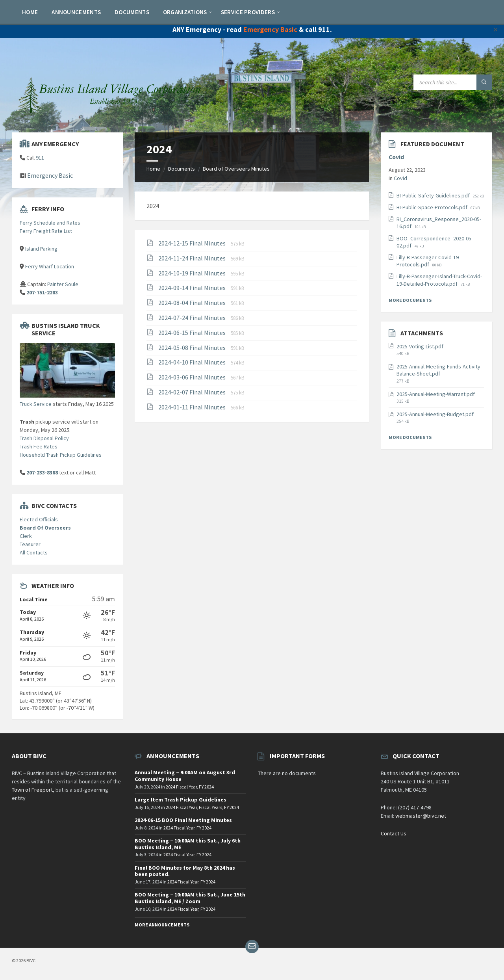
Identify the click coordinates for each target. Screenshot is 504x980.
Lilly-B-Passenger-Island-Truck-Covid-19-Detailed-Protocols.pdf (439, 280)
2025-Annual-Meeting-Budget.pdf (435, 414)
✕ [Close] (496, 30)
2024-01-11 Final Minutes (193, 407)
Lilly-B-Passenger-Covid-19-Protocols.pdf (428, 261)
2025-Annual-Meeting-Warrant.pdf (436, 394)
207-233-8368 (42, 472)
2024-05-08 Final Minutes (193, 348)
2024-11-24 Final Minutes (193, 258)
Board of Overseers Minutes (236, 169)
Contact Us (394, 833)
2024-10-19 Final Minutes (193, 273)
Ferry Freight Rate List (46, 231)
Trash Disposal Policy (44, 438)
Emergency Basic (270, 29)
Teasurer (30, 544)
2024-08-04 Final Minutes (193, 303)
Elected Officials (39, 519)
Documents (182, 169)
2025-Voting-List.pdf (420, 346)
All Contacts (34, 552)
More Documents (410, 300)
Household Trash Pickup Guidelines (61, 455)
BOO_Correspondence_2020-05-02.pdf (435, 242)
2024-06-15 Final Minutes (193, 333)
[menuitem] (30, 12)
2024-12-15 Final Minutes (193, 243)
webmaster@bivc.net (421, 816)
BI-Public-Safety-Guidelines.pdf (434, 195)
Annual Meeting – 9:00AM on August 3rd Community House (185, 776)
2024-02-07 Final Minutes (193, 392)
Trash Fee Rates (39, 446)
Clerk (26, 536)
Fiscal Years (210, 807)
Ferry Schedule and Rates (50, 223)
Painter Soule (63, 284)
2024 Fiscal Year (181, 787)
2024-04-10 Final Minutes (193, 362)
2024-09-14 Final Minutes (193, 288)
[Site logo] (110, 117)
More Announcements (162, 925)
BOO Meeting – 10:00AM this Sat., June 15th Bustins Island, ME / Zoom (190, 898)
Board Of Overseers (45, 528)
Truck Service (36, 404)
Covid (396, 157)
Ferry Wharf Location (50, 266)
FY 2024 (206, 787)
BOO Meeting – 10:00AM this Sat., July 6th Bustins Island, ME (188, 844)
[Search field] (453, 82)
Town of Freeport (32, 790)
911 (40, 158)
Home (153, 169)
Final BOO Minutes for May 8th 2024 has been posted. (185, 871)
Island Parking (41, 249)
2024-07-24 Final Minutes (193, 318)
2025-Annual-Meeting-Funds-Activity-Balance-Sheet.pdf (439, 370)
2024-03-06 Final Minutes (193, 377)
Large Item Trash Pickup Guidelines (181, 800)
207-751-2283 (42, 292)
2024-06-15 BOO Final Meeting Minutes (183, 820)
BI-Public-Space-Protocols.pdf (433, 207)
